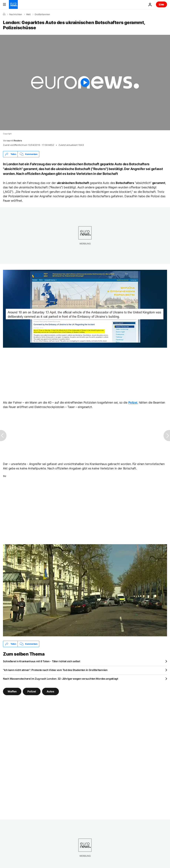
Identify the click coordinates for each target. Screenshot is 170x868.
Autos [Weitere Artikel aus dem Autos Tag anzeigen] (50, 691)
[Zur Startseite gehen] (13, 4)
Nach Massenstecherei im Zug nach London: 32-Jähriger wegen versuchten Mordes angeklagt (61, 679)
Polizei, (133, 402)
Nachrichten (16, 14)
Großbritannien (42, 14)
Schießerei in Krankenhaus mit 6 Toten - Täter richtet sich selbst (42, 661)
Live (161, 4)
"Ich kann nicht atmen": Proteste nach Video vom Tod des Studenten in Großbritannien (55, 670)
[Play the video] (85, 83)
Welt (28, 14)
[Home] (4, 14)
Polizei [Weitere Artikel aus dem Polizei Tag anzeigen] (32, 691)
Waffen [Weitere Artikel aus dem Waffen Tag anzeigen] (12, 691)
